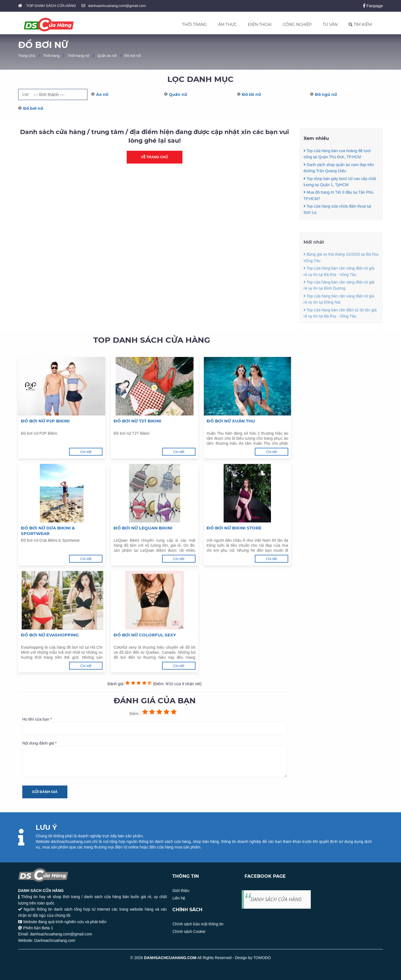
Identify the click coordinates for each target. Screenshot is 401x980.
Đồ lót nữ (251, 94)
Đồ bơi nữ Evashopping (50, 635)
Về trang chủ (155, 157)
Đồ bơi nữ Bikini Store (234, 528)
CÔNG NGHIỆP (297, 25)
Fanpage (373, 6)
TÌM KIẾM (360, 25)
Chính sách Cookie (189, 932)
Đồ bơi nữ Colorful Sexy (145, 635)
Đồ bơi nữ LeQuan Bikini (143, 528)
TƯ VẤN (330, 25)
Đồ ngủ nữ (326, 94)
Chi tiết (86, 452)
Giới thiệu (181, 891)
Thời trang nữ (78, 56)
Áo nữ (102, 94)
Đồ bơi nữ (133, 56)
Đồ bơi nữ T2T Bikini (137, 421)
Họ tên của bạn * (155, 726)
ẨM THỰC (227, 25)
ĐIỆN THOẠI (260, 25)
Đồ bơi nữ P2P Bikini (45, 421)
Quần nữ (178, 94)
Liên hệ (179, 898)
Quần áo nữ (107, 56)
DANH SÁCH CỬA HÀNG (276, 899)
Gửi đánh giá (45, 792)
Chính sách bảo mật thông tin (198, 924)
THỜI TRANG (195, 25)
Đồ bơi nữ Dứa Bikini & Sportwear (48, 531)
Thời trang (51, 56)
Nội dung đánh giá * (155, 759)
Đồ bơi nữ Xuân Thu (231, 421)
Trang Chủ (27, 56)
